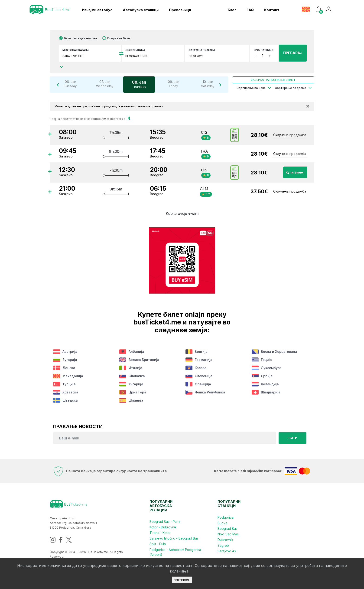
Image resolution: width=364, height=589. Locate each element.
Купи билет (295, 172)
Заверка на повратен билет (273, 80)
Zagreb (223, 545)
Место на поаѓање (76, 50)
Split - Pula (158, 544)
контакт (271, 10)
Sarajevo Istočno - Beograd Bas (174, 538)
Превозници (180, 10)
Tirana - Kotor (160, 533)
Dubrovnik (225, 540)
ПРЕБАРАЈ (293, 53)
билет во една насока (80, 38)
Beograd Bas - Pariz (165, 522)
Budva (222, 523)
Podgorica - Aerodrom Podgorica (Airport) (175, 552)
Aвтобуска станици (141, 10)
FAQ (250, 10)
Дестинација (135, 50)
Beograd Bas (227, 528)
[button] (306, 9)
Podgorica (226, 517)
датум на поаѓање (202, 50)
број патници (264, 50)
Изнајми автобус (97, 10)
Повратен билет (120, 38)
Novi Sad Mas (228, 534)
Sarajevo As (227, 551)
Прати (292, 438)
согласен (182, 580)
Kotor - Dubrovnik (163, 527)
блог (232, 10)
